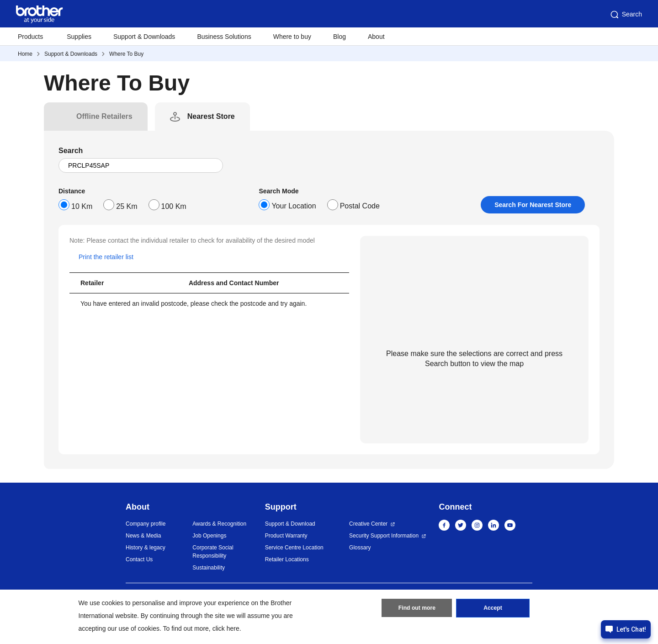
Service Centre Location (294, 548)
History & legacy (146, 548)
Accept (493, 609)
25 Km (127, 206)
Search (626, 15)
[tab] (104, 117)
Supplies (79, 37)
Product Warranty (286, 536)
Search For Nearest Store (533, 205)
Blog (340, 37)
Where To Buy (126, 54)
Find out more (417, 609)
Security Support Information (384, 536)
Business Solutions (224, 37)
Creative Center (368, 524)
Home (25, 54)
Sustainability (209, 568)
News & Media (143, 536)
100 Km (174, 206)
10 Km (82, 206)
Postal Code (360, 206)
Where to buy (292, 37)
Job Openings (209, 536)
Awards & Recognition (219, 524)
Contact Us (139, 559)
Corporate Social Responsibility (213, 552)
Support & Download (290, 524)
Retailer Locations (287, 559)
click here (226, 628)
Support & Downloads (144, 37)
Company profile (146, 524)
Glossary (360, 548)
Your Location (294, 206)
